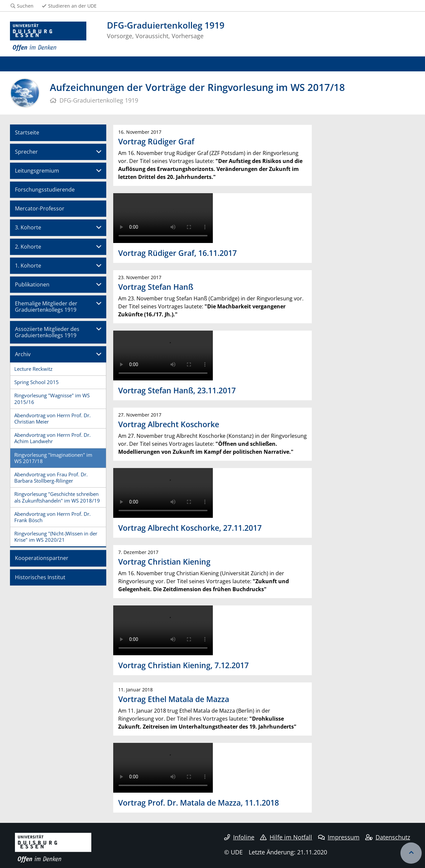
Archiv (23, 354)
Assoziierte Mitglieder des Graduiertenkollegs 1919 (47, 332)
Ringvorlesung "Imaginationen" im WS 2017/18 (53, 458)
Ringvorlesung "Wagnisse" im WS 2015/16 (52, 398)
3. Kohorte (28, 227)
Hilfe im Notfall (286, 837)
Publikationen (32, 284)
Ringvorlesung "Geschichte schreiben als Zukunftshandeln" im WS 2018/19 (57, 497)
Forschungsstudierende (45, 190)
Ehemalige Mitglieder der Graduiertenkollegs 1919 (46, 307)
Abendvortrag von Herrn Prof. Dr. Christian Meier (52, 418)
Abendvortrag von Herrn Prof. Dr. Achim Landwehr (52, 438)
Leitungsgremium (37, 171)
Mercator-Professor (40, 208)
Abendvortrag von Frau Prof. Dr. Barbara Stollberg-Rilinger (51, 477)
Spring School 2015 (37, 382)
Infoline (239, 837)
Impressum (339, 837)
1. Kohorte (28, 266)
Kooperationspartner (42, 558)
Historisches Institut (40, 577)
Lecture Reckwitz (33, 369)
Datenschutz (388, 837)
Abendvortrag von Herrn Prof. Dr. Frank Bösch (52, 517)
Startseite (27, 132)
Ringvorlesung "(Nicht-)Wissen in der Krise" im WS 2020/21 (56, 537)
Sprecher (26, 152)
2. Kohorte (28, 247)
